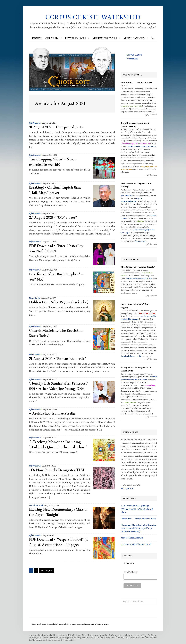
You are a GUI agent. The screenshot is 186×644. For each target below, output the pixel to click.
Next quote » (127, 488)
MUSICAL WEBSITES (107, 38)
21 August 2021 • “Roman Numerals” (59, 360)
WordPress (99, 624)
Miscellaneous (136, 38)
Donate (37, 38)
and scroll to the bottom (141, 146)
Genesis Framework (86, 624)
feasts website (141, 241)
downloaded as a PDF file (131, 356)
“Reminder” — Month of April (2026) (138, 519)
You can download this (139, 278)
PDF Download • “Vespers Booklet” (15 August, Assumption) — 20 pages (58, 549)
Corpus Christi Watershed (93, 17)
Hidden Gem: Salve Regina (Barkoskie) (51, 305)
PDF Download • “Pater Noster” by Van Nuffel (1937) (58, 248)
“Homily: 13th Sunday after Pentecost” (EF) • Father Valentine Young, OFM (57, 390)
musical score (126, 195)
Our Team (54, 38)
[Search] (153, 38)
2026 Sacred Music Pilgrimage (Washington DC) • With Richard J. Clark (137, 509)
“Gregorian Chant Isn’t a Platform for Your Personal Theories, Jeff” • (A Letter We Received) (138, 528)
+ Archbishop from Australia (53, 421)
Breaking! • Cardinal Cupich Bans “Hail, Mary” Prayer (57, 190)
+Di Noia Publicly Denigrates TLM (58, 477)
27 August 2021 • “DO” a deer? (54, 217)
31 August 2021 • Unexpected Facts (57, 127)
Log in (107, 624)
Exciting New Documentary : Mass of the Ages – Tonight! (58, 519)
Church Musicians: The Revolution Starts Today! (58, 335)
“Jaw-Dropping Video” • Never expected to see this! (54, 162)
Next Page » (46, 578)
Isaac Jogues (72, 624)
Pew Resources (77, 38)
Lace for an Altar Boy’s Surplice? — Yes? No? (57, 277)
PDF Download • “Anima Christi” (136, 544)
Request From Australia (132, 538)
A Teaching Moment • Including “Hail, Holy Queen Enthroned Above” (56, 454)
